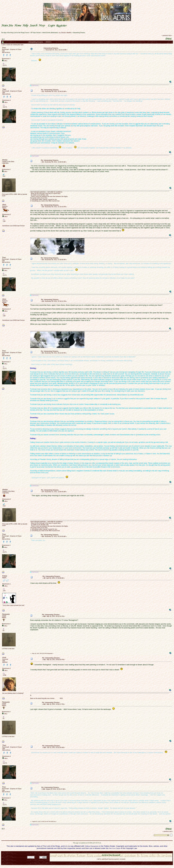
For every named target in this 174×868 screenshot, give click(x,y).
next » (170, 35)
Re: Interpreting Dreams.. (50, 90)
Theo (4, 48)
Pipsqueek (6, 614)
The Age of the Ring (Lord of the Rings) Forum (15, 33)
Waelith (69, 33)
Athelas (5, 160)
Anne (4, 658)
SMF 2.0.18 (100, 852)
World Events (46, 33)
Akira (4, 205)
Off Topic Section (36, 33)
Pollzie (5, 576)
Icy (60, 33)
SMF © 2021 (109, 852)
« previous (165, 35)
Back (111, 863)
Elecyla (63, 33)
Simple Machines (121, 852)
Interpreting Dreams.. (79, 33)
